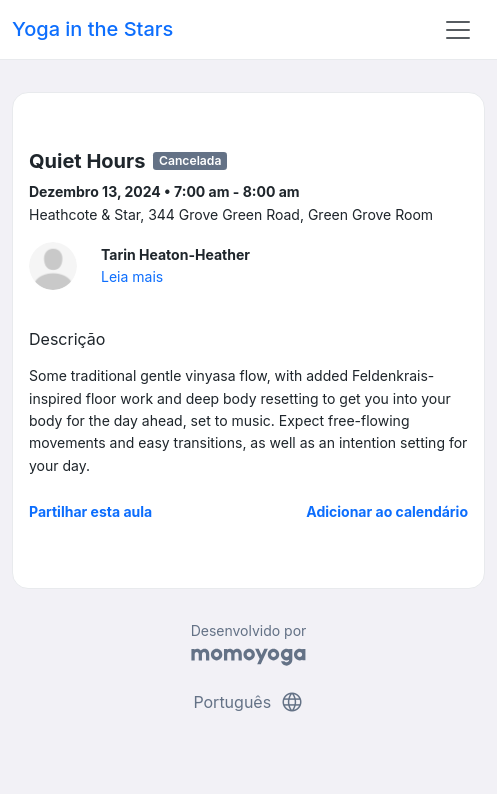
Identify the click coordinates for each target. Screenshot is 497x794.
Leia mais (132, 276)
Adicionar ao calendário (387, 511)
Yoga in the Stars (92, 29)
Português (248, 702)
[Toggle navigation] (458, 30)
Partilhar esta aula (90, 511)
